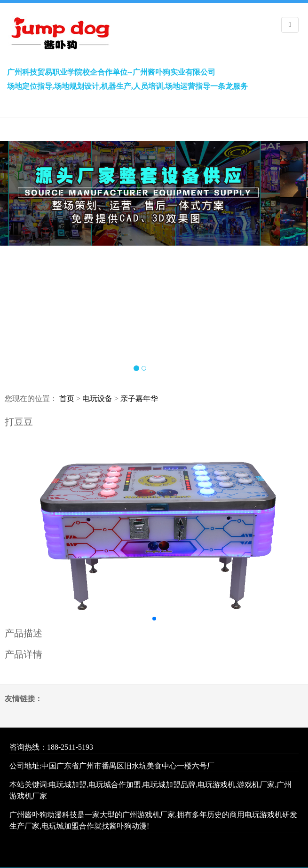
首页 (67, 399)
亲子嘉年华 (139, 399)
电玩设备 (97, 399)
